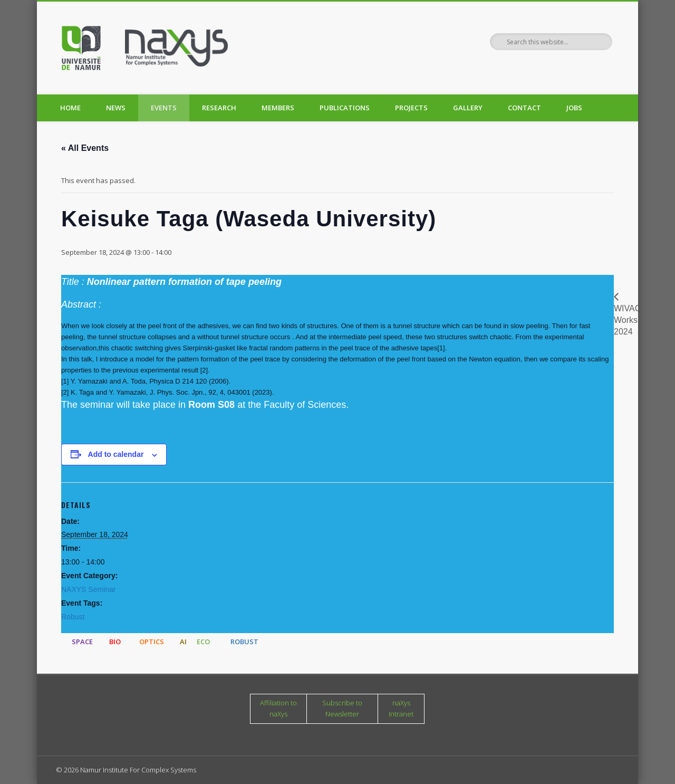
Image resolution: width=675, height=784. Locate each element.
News (116, 108)
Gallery (468, 108)
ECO (203, 642)
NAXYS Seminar (88, 589)
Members (278, 108)
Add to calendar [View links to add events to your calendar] (116, 454)
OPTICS (152, 642)
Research (219, 108)
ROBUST (244, 642)
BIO (115, 642)
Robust (73, 617)
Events (164, 108)
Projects (411, 108)
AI (183, 642)
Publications (345, 108)
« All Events (85, 148)
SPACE (82, 642)
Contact (524, 108)
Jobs (574, 108)
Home (70, 108)
